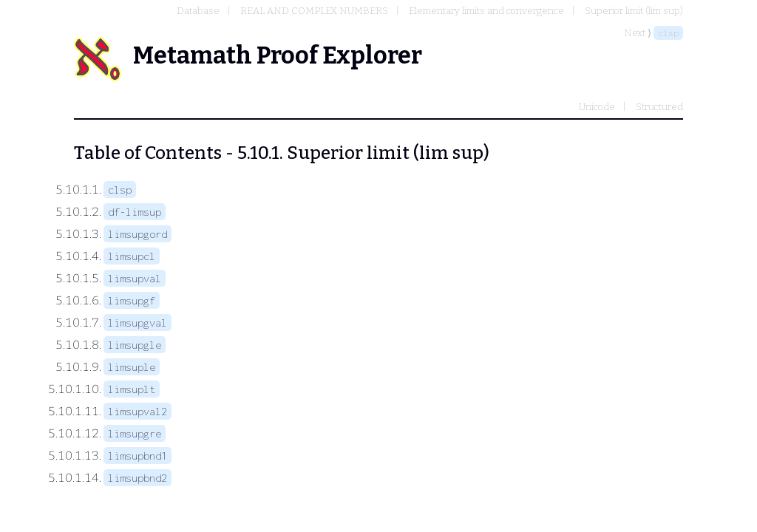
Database (198, 11)
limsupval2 (138, 411)
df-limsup (135, 212)
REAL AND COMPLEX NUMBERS (314, 11)
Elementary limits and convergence (486, 11)
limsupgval (138, 323)
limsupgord (138, 234)
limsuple (132, 367)
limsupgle (135, 345)
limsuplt (132, 389)
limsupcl (132, 256)
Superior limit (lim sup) (634, 11)
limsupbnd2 (138, 478)
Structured (659, 107)
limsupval (135, 278)
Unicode (597, 107)
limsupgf (132, 300)
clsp (668, 33)
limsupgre (135, 433)
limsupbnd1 (138, 456)
